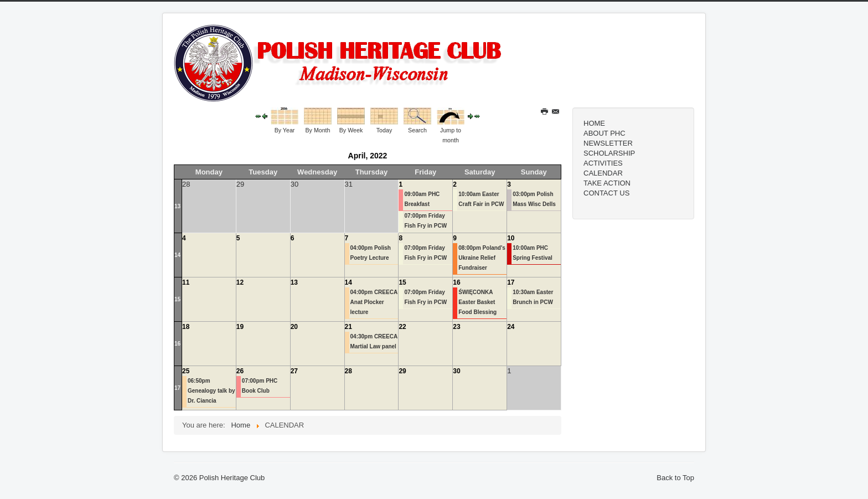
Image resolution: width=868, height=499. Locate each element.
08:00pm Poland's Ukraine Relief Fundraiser (482, 258)
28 (348, 371)
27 (294, 371)
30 (456, 371)
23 (456, 327)
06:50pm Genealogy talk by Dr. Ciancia (211, 391)
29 (402, 371)
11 (186, 282)
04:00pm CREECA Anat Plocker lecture (374, 302)
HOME (594, 123)
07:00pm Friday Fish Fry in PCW (425, 221)
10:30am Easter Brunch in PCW (533, 297)
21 (348, 327)
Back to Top (675, 478)
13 (177, 206)
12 (240, 282)
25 (186, 371)
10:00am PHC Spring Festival (533, 253)
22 (402, 327)
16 (456, 282)
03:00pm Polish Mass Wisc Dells (534, 199)
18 (186, 327)
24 (511, 327)
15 (177, 299)
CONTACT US (606, 193)
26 (240, 371)
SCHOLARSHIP (609, 153)
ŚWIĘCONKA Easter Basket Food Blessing (477, 302)
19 (240, 327)
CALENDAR (603, 173)
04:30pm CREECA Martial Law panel (374, 341)
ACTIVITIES (603, 163)
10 (511, 238)
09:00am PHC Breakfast (422, 199)
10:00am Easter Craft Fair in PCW (481, 199)
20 (294, 327)
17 (511, 282)
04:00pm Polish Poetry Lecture (371, 253)
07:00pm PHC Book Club (260, 386)
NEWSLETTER (608, 143)
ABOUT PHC (604, 133)
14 (177, 255)
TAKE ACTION (607, 183)
